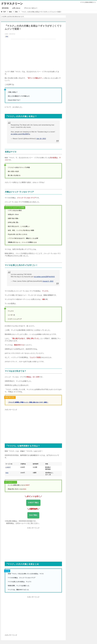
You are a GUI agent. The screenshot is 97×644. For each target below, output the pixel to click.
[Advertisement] (33, 424)
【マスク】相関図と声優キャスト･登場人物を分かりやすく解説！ (28, 402)
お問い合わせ (16, 8)
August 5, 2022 (48, 281)
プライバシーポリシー (31, 8)
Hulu (7, 473)
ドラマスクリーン (13, 3)
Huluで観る (33, 515)
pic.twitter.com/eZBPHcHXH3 (44, 277)
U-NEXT (8, 467)
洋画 (7, 37)
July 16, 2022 (41, 139)
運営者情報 (5, 8)
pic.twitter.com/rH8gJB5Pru (20, 134)
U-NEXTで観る (33, 503)
